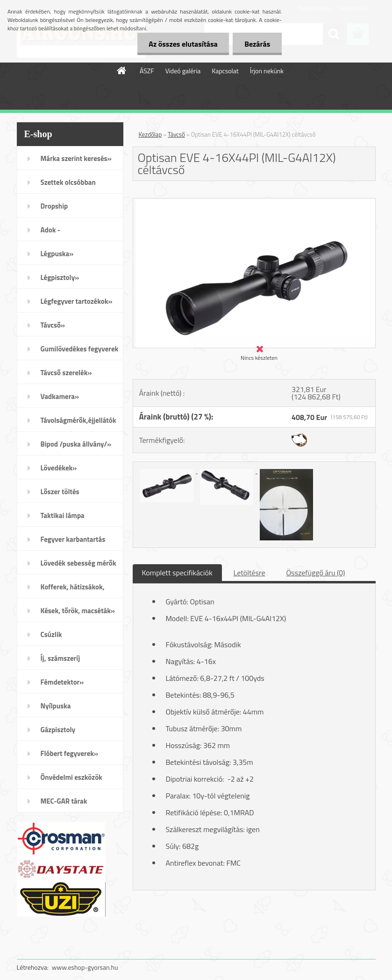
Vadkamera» (60, 396)
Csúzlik (51, 634)
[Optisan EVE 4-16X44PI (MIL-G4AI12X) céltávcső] (254, 202)
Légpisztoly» (60, 277)
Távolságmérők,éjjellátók (78, 420)
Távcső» (53, 325)
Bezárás (257, 44)
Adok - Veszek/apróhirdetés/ (74, 233)
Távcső (176, 134)
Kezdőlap (150, 134)
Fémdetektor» (62, 682)
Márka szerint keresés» (76, 158)
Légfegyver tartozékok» (77, 301)
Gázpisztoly (58, 730)
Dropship (54, 206)
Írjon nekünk (267, 71)
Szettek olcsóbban (68, 182)
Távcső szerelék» (66, 373)
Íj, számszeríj (61, 658)
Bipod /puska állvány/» (76, 444)
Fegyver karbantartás (73, 539)
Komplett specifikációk (177, 573)
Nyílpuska (56, 706)
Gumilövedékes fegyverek (80, 349)
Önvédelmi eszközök (71, 777)
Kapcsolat (225, 71)
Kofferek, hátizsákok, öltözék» (73, 590)
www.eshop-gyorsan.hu (85, 967)
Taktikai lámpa (63, 515)
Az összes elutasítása (183, 44)
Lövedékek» (59, 468)
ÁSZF (147, 71)
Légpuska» (57, 254)
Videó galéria (183, 71)
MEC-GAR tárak (64, 801)
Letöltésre (249, 573)
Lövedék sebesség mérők (78, 563)
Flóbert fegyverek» (70, 753)
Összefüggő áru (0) (316, 573)
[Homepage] (122, 70)
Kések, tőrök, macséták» (78, 611)
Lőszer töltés (60, 492)
